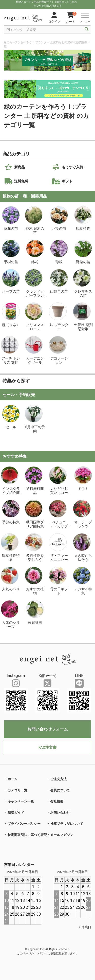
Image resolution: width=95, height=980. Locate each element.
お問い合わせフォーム (48, 729)
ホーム (13, 779)
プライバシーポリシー (24, 824)
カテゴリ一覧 (17, 790)
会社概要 (57, 801)
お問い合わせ (60, 813)
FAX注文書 (48, 747)
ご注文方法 (58, 779)
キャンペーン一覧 (21, 801)
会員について (60, 790)
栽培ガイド (16, 813)
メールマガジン (62, 835)
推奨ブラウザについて (67, 824)
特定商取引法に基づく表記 (27, 835)
